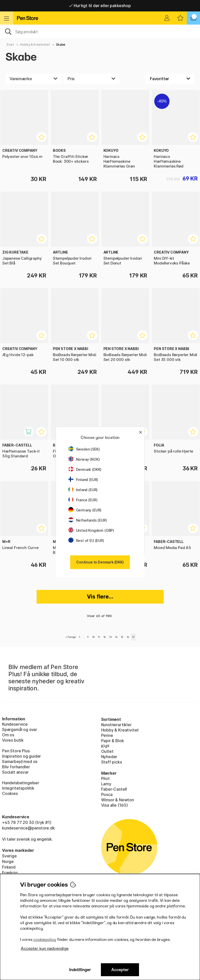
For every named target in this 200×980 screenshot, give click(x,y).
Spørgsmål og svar (20, 729)
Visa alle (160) (114, 805)
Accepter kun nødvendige (45, 948)
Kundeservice (15, 724)
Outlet (107, 751)
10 (93, 637)
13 (111, 637)
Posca (107, 794)
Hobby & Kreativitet (35, 45)
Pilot (105, 778)
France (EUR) (83, 500)
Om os (8, 735)
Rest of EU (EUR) (86, 541)
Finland (9, 867)
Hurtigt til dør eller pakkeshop (100, 6)
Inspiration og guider (21, 756)
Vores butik (13, 740)
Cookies (10, 793)
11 (99, 637)
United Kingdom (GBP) (91, 530)
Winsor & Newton (118, 800)
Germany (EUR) (85, 510)
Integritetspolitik (18, 788)
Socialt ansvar (15, 772)
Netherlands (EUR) (88, 520)
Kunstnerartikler (116, 725)
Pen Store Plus (16, 751)
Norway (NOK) (84, 459)
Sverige (9, 856)
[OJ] (100, 31)
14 (116, 637)
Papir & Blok (113, 741)
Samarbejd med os (20, 761)
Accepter (120, 970)
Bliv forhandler (16, 767)
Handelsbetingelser (21, 783)
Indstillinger (80, 970)
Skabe (61, 45)
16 (128, 637)
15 (122, 637)
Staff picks (112, 762)
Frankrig (10, 873)
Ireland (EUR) (83, 490)
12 (105, 637)
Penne (107, 735)
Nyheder (109, 757)
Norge (8, 861)
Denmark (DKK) (85, 469)
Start (10, 45)
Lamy (106, 784)
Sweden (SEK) (84, 449)
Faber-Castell (114, 789)
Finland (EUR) (83, 480)
